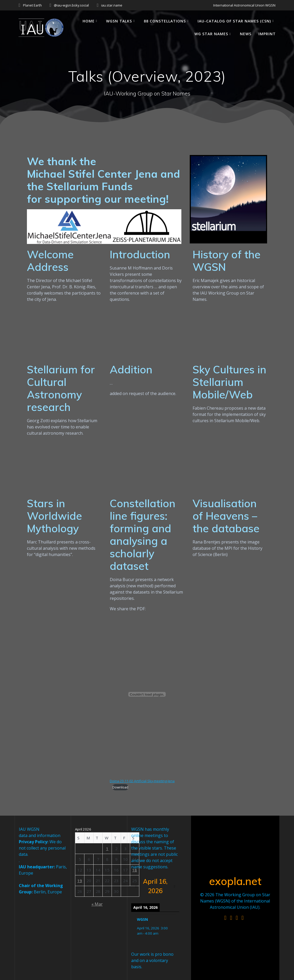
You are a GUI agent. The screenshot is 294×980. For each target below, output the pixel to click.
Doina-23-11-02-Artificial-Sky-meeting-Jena (142, 781)
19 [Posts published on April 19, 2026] (80, 881)
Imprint (267, 34)
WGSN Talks (119, 21)
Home (89, 21)
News (246, 34)
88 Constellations (165, 21)
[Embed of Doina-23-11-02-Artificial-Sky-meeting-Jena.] (147, 694)
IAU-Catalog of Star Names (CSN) (234, 21)
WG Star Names (211, 34)
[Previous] (136, 887)
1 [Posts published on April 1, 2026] (107, 848)
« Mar (97, 904)
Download (120, 787)
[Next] (174, 887)
